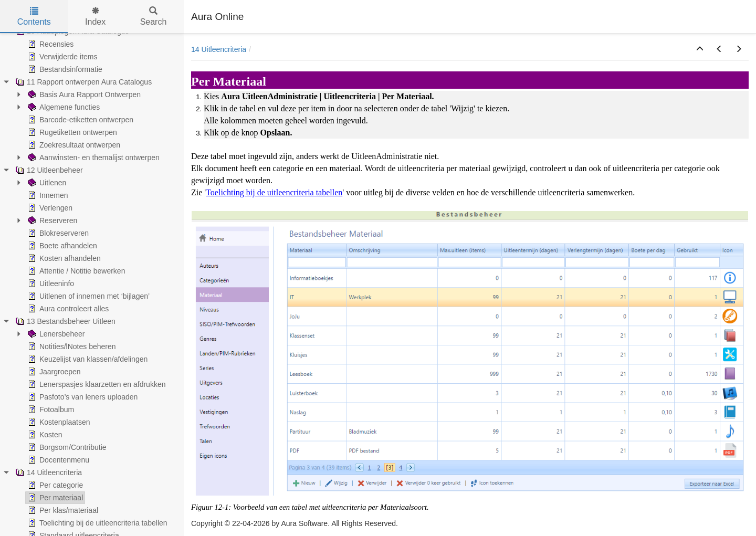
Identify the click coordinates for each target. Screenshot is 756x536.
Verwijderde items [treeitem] (62, 57)
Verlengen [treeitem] (49, 208)
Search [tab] (154, 17)
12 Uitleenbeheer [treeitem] (48, 170)
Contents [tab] (34, 17)
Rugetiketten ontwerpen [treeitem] (71, 132)
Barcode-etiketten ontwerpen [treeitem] (80, 120)
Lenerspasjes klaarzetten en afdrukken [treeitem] (96, 384)
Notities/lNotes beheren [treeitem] (71, 346)
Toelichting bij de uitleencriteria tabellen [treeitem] (97, 523)
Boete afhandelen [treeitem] (61, 246)
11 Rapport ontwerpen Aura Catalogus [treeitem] (82, 82)
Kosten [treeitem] (44, 435)
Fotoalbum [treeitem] (50, 409)
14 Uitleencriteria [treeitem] (48, 472)
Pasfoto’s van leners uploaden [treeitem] (82, 397)
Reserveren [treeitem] (51, 220)
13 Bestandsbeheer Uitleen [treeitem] (64, 321)
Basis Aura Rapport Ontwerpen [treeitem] (83, 94)
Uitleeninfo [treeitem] (50, 283)
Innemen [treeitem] (47, 195)
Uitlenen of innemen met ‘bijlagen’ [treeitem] (88, 296)
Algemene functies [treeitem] (63, 107)
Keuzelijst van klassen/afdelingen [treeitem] (87, 359)
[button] (700, 49)
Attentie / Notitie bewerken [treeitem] (75, 271)
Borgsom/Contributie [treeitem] (66, 447)
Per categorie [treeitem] (54, 485)
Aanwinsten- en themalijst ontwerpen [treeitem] (93, 157)
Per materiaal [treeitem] (54, 498)
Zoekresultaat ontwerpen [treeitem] (73, 145)
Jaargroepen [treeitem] (53, 372)
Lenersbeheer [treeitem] (55, 334)
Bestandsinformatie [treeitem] (64, 69)
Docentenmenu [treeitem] (57, 460)
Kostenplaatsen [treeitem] (58, 422)
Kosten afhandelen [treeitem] (63, 258)
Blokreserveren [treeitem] (57, 233)
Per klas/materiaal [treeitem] (62, 510)
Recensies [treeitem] (50, 44)
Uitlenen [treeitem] (46, 183)
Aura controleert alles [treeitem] (67, 309)
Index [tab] (95, 17)
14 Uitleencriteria (219, 49)
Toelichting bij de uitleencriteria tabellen (274, 192)
